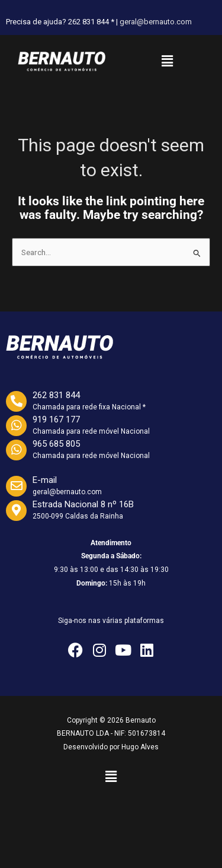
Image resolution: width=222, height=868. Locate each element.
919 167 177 (56, 419)
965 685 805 (56, 444)
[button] (167, 61)
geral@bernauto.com (156, 22)
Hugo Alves (140, 747)
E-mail (45, 480)
